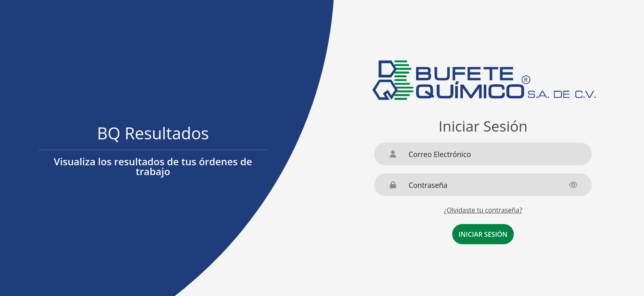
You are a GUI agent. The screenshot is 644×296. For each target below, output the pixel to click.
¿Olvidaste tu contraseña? (483, 210)
